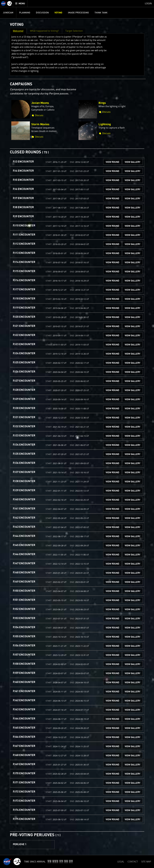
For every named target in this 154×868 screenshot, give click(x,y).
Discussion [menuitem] (42, 13)
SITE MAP (146, 862)
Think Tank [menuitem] (101, 13)
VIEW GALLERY (132, 162)
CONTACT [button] (133, 862)
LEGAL (121, 861)
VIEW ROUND (112, 162)
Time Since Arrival (35, 862)
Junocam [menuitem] (8, 13)
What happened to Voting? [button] (44, 31)
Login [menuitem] (148, 3)
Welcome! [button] (18, 31)
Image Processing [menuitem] (78, 13)
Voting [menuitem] (58, 13)
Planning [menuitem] (25, 13)
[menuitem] (20, 3)
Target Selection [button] (74, 31)
